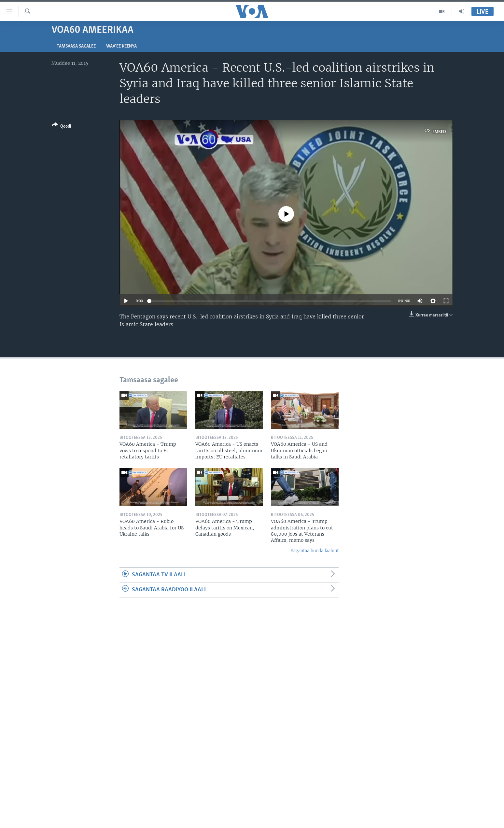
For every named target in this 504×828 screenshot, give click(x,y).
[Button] (61, 127)
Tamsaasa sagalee (76, 46)
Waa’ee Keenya (121, 46)
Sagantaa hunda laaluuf (315, 551)
